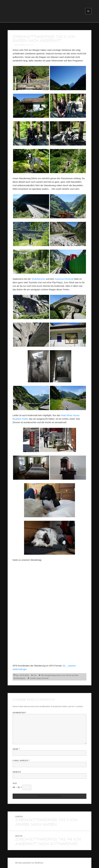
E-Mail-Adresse (21, 760)
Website (17, 772)
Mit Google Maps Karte (51, 675)
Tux (35, 675)
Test (15, 783)
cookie (33, 678)
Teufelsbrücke (38, 279)
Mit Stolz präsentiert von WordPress (29, 863)
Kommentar (20, 713)
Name (16, 749)
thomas (45, 678)
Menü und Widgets (88, 14)
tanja (39, 678)
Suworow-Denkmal (64, 279)
